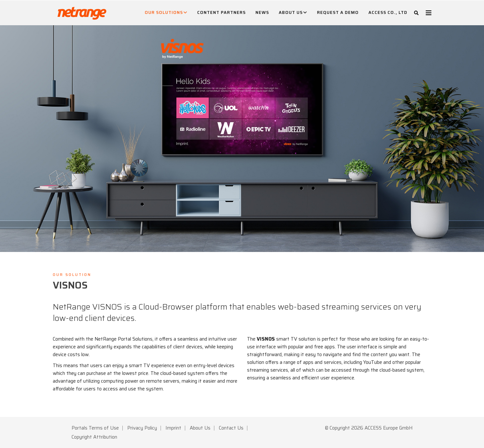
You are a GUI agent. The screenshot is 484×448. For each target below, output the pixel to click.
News (262, 12)
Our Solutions (166, 13)
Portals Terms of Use (95, 428)
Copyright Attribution (94, 437)
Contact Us (231, 428)
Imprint (173, 428)
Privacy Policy (142, 428)
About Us (293, 13)
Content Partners (221, 12)
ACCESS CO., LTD (388, 12)
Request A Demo (338, 12)
